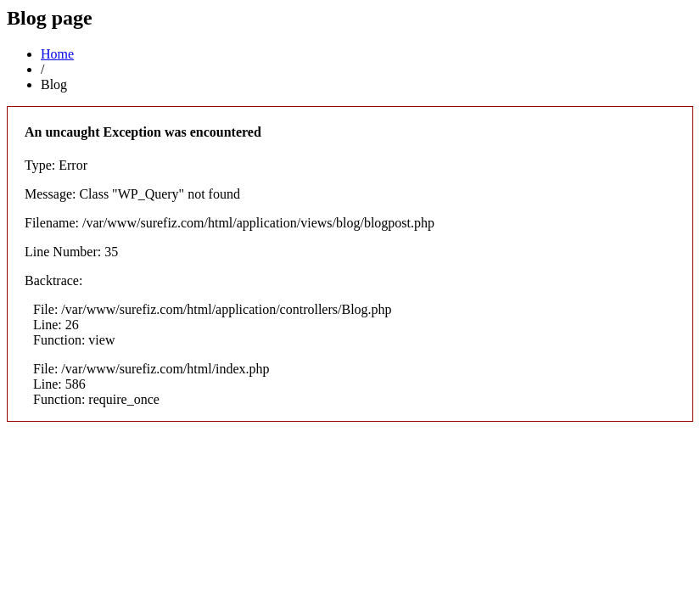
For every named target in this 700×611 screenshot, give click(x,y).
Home (57, 54)
